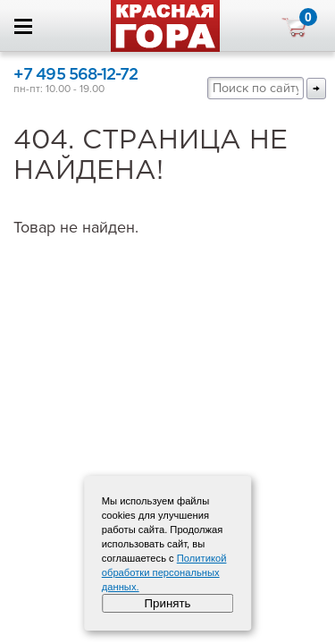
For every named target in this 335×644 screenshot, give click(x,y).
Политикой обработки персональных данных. (164, 572)
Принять (167, 603)
